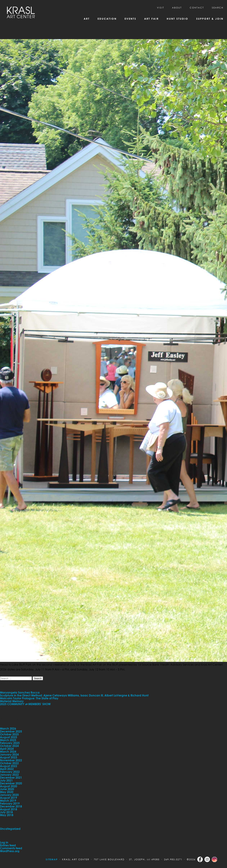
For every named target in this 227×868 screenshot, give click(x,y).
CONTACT (197, 8)
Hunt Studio (177, 19)
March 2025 (8, 740)
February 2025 (10, 743)
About (177, 8)
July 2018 (6, 812)
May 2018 (7, 815)
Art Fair (151, 19)
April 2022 (7, 769)
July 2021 (6, 780)
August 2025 (9, 737)
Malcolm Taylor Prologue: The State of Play (29, 698)
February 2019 (10, 803)
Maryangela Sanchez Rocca (20, 692)
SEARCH (218, 8)
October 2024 (9, 746)
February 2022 (10, 772)
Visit (161, 8)
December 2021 (11, 778)
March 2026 (8, 729)
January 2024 (9, 754)
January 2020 (9, 795)
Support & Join (210, 19)
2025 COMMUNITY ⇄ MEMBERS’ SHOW (25, 704)
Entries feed (8, 845)
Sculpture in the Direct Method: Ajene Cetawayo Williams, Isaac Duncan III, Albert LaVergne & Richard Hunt (74, 695)
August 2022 (9, 766)
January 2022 (9, 775)
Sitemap (52, 859)
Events (130, 19)
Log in (4, 842)
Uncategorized (10, 829)
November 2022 (11, 760)
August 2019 (9, 798)
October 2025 (9, 734)
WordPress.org (10, 851)
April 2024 (7, 749)
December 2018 (11, 806)
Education (107, 19)
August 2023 (9, 757)
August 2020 (9, 786)
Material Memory (12, 701)
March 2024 (8, 752)
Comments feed (11, 848)
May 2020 (7, 792)
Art (87, 19)
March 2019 (8, 801)
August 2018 (9, 809)
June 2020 (7, 789)
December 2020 (11, 783)
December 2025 (11, 731)
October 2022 (9, 763)
